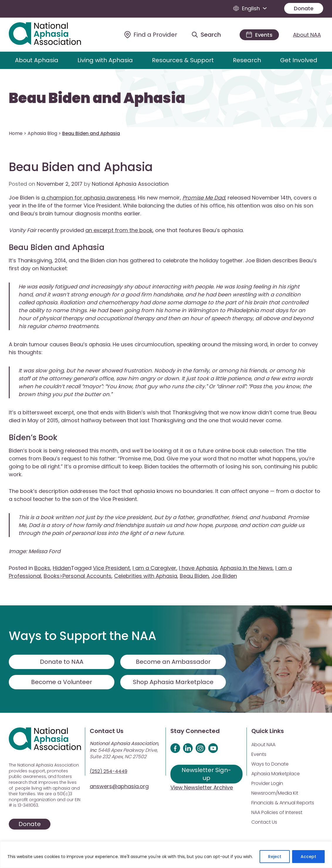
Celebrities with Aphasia (146, 576)
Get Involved (299, 60)
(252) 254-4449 (109, 771)
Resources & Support (183, 60)
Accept (308, 857)
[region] (166, 855)
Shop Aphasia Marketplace (173, 682)
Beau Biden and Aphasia (97, 98)
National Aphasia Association (130, 184)
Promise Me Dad (204, 198)
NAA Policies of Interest (277, 812)
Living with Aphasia (105, 60)
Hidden (62, 568)
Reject (275, 857)
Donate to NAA (62, 662)
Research (247, 60)
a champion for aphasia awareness (88, 198)
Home (16, 133)
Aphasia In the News (246, 568)
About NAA (307, 35)
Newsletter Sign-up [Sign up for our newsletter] (206, 774)
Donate (304, 8)
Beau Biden (194, 576)
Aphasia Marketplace (276, 774)
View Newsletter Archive (202, 787)
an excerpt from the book (119, 230)
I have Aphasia (198, 568)
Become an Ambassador (173, 662)
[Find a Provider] (151, 35)
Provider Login (267, 783)
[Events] (259, 35)
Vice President (111, 568)
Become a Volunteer (62, 682)
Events (259, 754)
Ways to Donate (270, 764)
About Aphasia (37, 60)
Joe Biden (224, 576)
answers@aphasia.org (119, 786)
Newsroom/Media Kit (275, 793)
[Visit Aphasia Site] (52, 35)
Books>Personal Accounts (78, 576)
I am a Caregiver (154, 568)
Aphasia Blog (42, 133)
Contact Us (264, 822)
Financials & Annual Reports (283, 803)
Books (42, 568)
